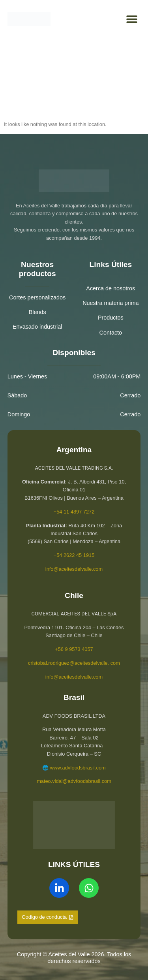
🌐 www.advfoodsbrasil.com (74, 768)
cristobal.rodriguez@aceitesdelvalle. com (74, 663)
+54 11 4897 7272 (74, 512)
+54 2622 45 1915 (74, 555)
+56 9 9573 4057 (74, 649)
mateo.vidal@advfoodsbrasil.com (74, 781)
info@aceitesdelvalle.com (74, 569)
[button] (132, 19)
